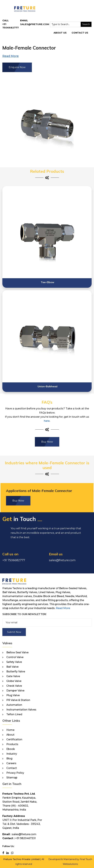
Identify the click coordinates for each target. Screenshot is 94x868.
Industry (12, 754)
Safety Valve (14, 662)
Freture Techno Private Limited (21, 859)
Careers (11, 763)
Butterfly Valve (16, 672)
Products (12, 744)
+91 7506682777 (14, 560)
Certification (14, 740)
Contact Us (80, 33)
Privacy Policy (15, 773)
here (47, 421)
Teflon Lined (14, 714)
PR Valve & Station (18, 700)
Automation (14, 705)
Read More (63, 608)
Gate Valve (13, 676)
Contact (12, 768)
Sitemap (12, 778)
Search (86, 24)
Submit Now (14, 632)
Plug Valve (13, 695)
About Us (60, 33)
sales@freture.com (35, 24)
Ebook (11, 749)
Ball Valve (12, 667)
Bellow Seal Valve (17, 653)
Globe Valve (14, 681)
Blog (9, 759)
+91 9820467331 (25, 838)
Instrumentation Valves (21, 710)
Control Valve (15, 657)
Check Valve (14, 686)
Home (10, 730)
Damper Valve (15, 691)
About (10, 735)
